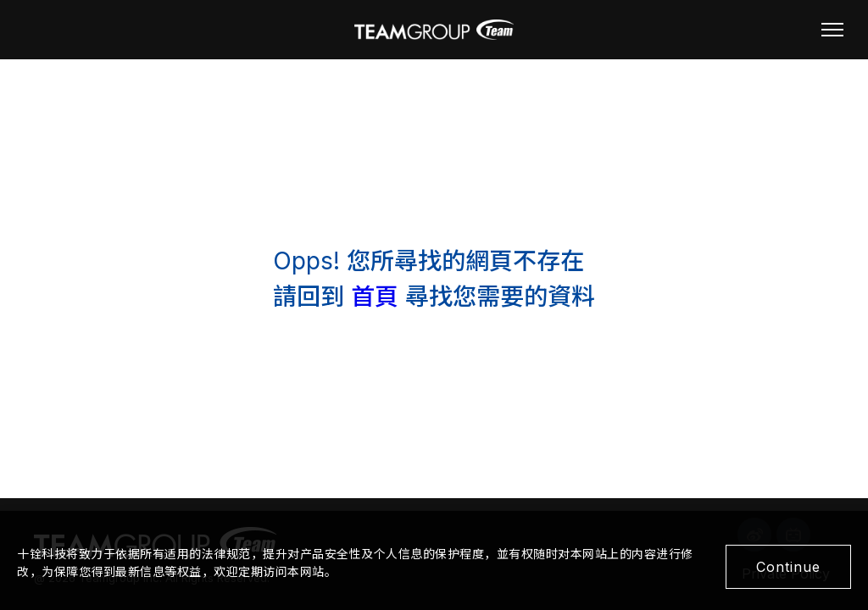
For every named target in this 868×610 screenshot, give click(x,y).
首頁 (375, 297)
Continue (788, 567)
